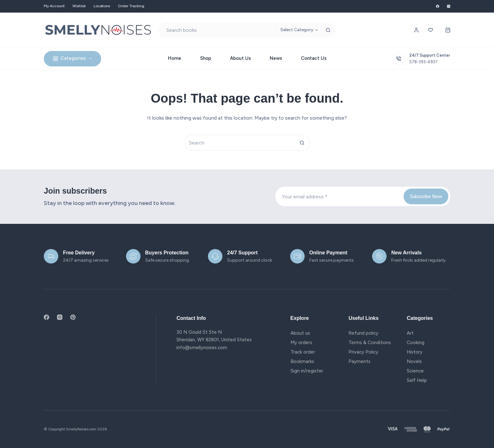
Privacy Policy (363, 352)
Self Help (417, 380)
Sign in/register (307, 371)
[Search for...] (217, 30)
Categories (74, 59)
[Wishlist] (431, 30)
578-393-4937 (423, 62)
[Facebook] (438, 6)
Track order (303, 352)
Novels (414, 361)
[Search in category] (298, 30)
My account (54, 6)
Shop (206, 58)
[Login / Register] (416, 30)
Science (415, 371)
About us (300, 333)
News (276, 58)
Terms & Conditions (370, 343)
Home (175, 58)
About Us (240, 58)
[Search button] (328, 30)
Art (410, 333)
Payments (359, 361)
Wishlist (79, 6)
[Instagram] (449, 6)
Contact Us (314, 58)
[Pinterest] (73, 317)
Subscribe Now (426, 196)
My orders (301, 343)
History (415, 352)
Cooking (416, 343)
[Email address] (339, 196)
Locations (102, 6)
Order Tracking (131, 6)
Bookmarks (302, 361)
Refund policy (363, 333)
